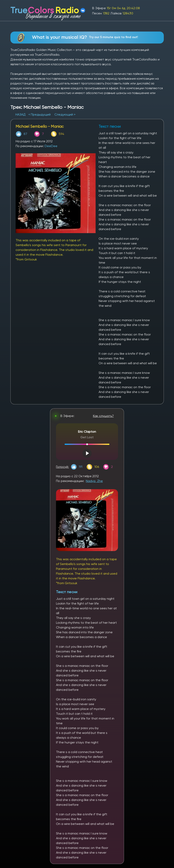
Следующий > (65, 114)
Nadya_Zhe (94, 481)
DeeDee (51, 146)
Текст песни (67, 592)
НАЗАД (21, 114)
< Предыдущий (39, 114)
